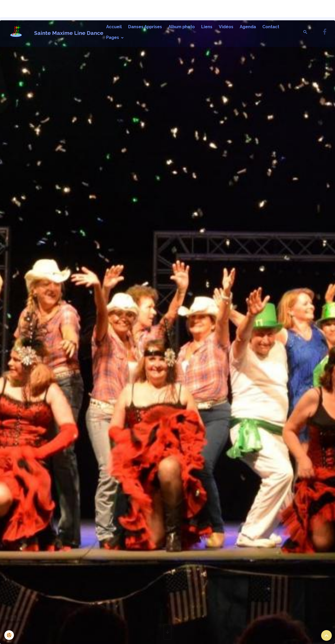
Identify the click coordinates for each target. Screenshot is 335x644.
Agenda (248, 27)
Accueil (114, 27)
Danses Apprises (145, 27)
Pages (113, 37)
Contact (271, 27)
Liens (207, 27)
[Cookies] (9, 635)
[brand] (52, 32)
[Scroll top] (326, 635)
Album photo (182, 27)
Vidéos (226, 27)
